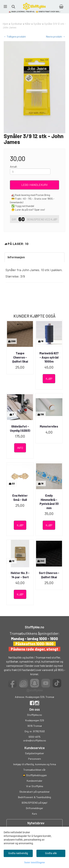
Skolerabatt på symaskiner (34, 792)
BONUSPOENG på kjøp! (34, 803)
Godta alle (51, 853)
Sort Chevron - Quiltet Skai (49, 575)
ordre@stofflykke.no (35, 740)
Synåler (37, 24)
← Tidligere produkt (15, 36)
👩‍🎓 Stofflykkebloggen (35, 775)
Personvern (34, 759)
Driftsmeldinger (34, 808)
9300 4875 (34, 737)
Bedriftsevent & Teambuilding (34, 797)
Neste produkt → (56, 36)
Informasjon (16, 257)
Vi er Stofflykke (35, 786)
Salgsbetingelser (34, 753)
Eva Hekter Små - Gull (20, 497)
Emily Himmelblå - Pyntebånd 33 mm (49, 502)
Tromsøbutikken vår (34, 770)
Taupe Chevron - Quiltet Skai (20, 357)
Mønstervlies (49, 426)
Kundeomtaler (34, 781)
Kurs (34, 814)
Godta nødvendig (18, 853)
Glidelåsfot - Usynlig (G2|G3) (20, 428)
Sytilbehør (17, 24)
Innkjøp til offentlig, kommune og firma (35, 764)
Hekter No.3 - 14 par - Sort (20, 575)
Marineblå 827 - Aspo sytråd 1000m (49, 357)
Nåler (28, 24)
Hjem (6, 24)
